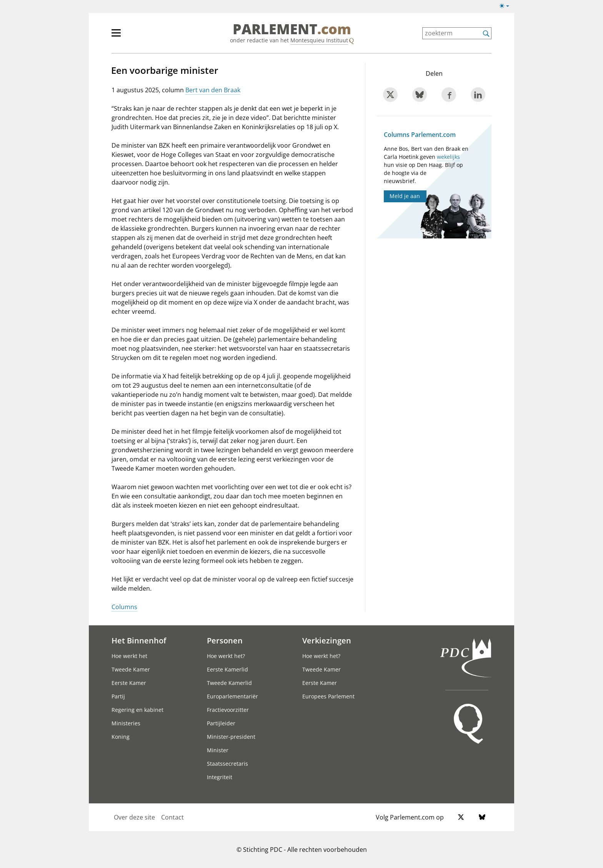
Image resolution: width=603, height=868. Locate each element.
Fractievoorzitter (228, 710)
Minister (218, 750)
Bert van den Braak (213, 90)
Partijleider (221, 723)
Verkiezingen (327, 640)
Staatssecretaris (227, 764)
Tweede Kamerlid (229, 683)
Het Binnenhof (139, 640)
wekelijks (448, 157)
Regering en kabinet (137, 710)
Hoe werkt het (129, 656)
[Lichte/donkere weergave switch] (507, 6)
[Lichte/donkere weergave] (507, 7)
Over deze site (134, 817)
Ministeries (126, 723)
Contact (172, 817)
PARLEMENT (292, 29)
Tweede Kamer (131, 669)
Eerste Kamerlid (227, 669)
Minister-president (231, 737)
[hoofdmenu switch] (116, 36)
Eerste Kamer (129, 683)
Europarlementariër (232, 696)
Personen (225, 640)
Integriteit (220, 777)
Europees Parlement (328, 696)
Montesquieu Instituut (319, 40)
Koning (121, 737)
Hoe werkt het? (226, 656)
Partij (118, 696)
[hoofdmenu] (141, 36)
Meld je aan (405, 196)
